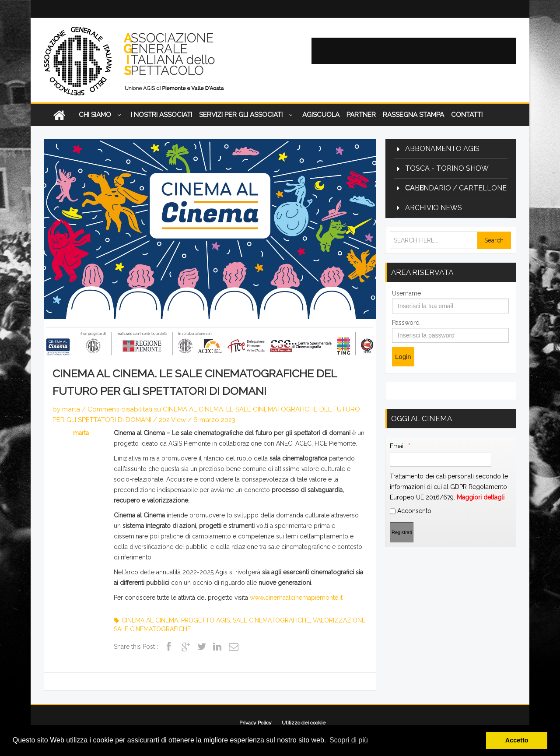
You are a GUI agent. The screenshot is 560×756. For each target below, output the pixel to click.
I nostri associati (161, 115)
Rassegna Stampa (413, 115)
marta (71, 409)
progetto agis (205, 620)
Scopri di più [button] (349, 740)
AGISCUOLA (321, 115)
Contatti (467, 115)
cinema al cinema (150, 620)
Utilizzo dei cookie (304, 723)
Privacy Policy (255, 723)
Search (494, 240)
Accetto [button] (517, 740)
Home (59, 115)
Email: (400, 555)
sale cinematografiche (271, 620)
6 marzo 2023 (214, 420)
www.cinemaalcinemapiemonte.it (296, 598)
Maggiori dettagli (481, 606)
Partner (361, 115)
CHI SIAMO (101, 115)
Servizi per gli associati (247, 115)
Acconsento (411, 620)
